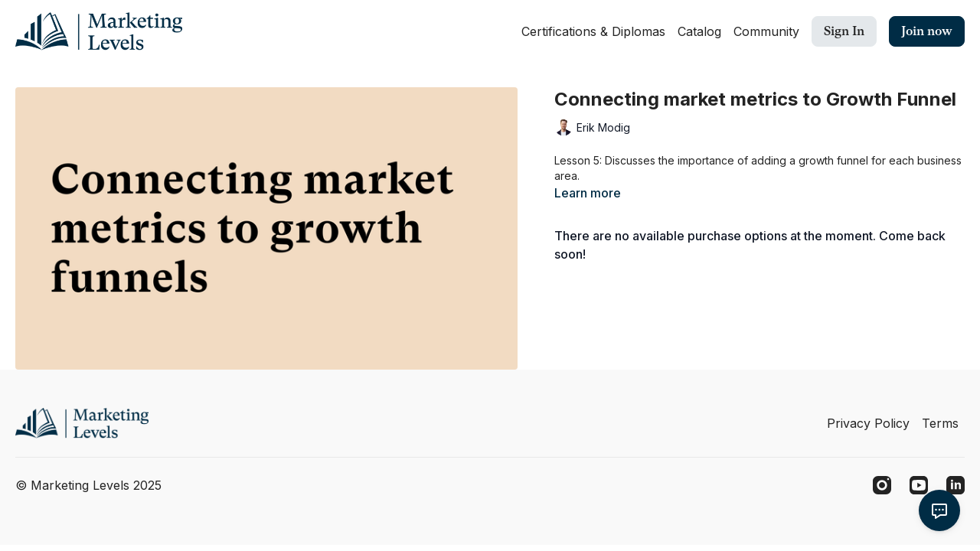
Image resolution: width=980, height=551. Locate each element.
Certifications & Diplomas (593, 31)
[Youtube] (919, 485)
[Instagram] (882, 485)
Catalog (699, 31)
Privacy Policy (868, 423)
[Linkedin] (955, 485)
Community (766, 31)
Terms (940, 423)
